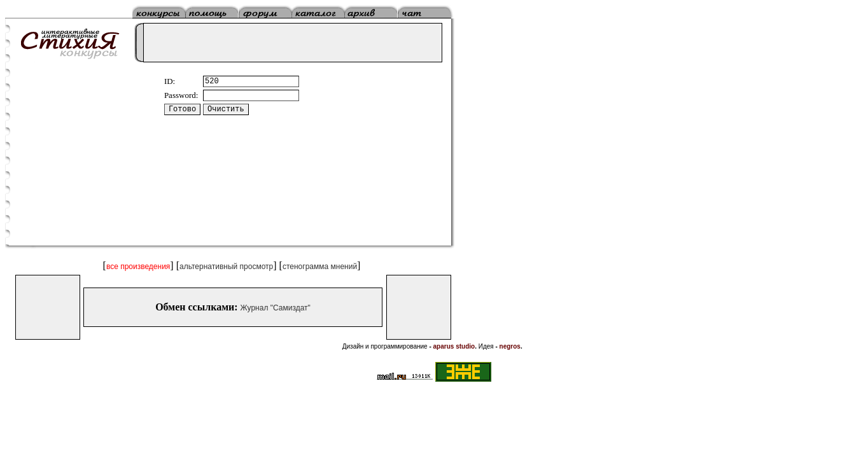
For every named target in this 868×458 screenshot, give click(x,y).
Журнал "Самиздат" (276, 308)
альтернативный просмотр (226, 267)
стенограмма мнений (320, 267)
